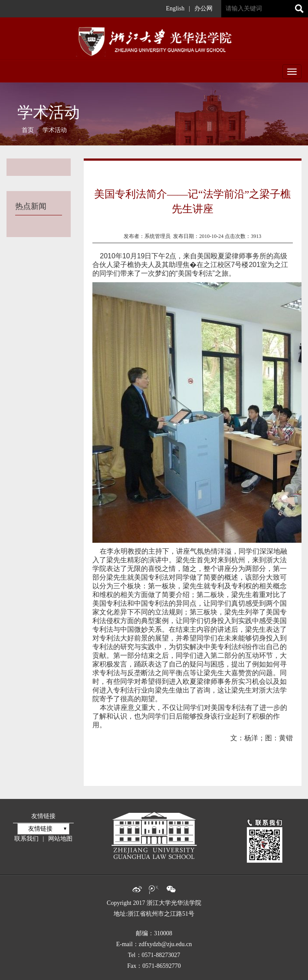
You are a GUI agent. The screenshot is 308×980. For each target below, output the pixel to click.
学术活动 (55, 130)
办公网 (203, 8)
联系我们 (26, 839)
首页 (28, 130)
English (175, 8)
